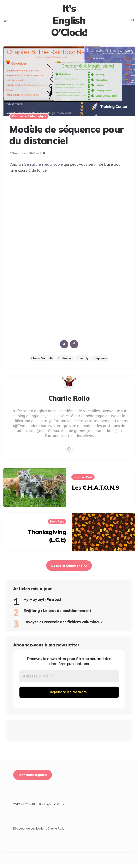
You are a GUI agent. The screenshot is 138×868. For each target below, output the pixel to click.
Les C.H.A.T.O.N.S (96, 490)
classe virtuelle (42, 361)
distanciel (65, 361)
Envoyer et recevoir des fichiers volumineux (63, 624)
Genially (83, 361)
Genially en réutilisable (43, 167)
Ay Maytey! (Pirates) (43, 602)
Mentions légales (33, 778)
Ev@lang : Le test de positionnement (58, 613)
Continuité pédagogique (29, 119)
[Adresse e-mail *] (69, 679)
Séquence (100, 361)
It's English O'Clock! (69, 21)
